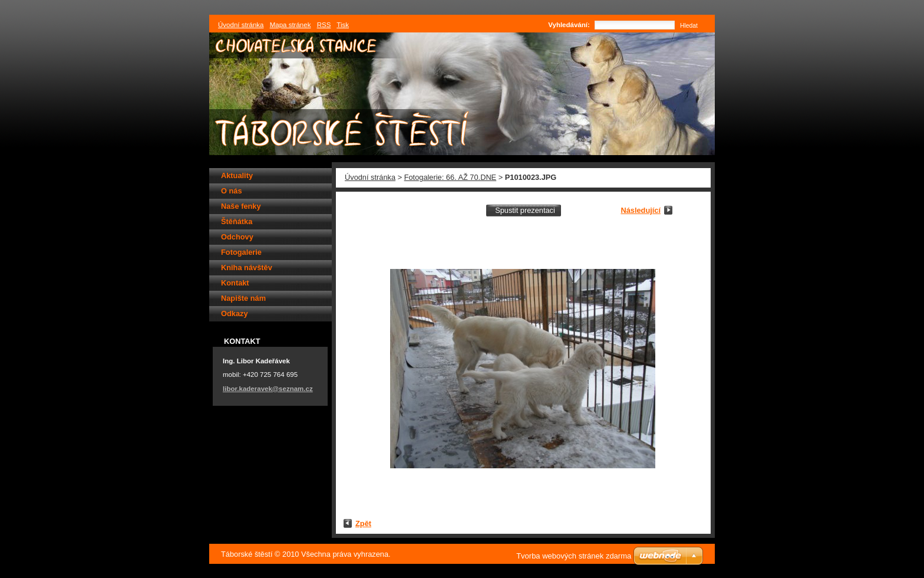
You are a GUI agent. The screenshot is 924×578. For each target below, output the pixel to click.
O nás (232, 191)
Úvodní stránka (370, 177)
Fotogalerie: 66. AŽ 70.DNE (451, 177)
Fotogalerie (241, 252)
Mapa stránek (291, 25)
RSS (324, 25)
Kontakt (235, 283)
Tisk (343, 25)
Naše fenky (241, 206)
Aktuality (237, 175)
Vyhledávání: (569, 25)
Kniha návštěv (247, 267)
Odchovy (237, 237)
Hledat (689, 26)
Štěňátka (237, 221)
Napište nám (243, 298)
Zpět (363, 523)
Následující (641, 210)
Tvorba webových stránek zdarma (574, 556)
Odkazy (235, 313)
